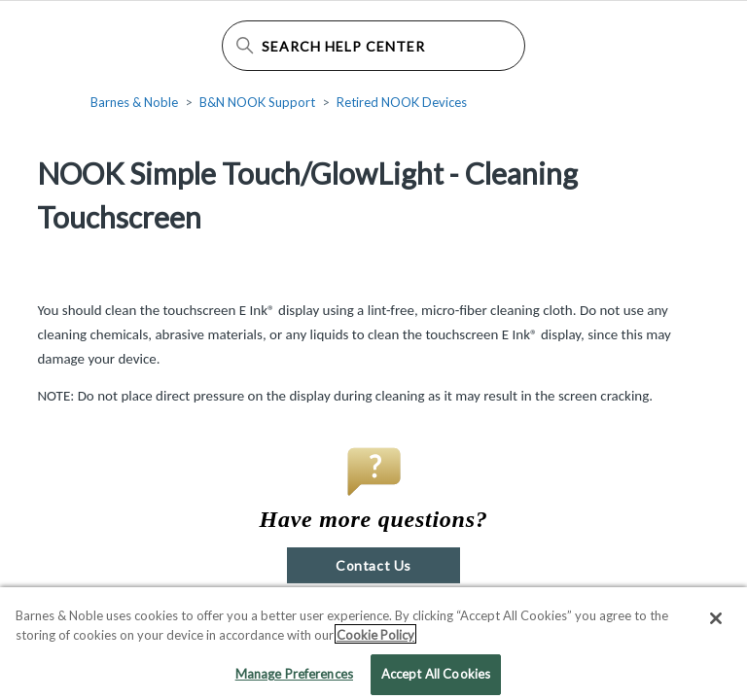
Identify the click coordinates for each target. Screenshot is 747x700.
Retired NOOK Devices (402, 102)
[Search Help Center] (373, 46)
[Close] (716, 623)
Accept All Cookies (436, 679)
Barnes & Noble (134, 102)
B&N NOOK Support (257, 102)
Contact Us (373, 565)
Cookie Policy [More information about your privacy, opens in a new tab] (375, 639)
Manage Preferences (294, 679)
